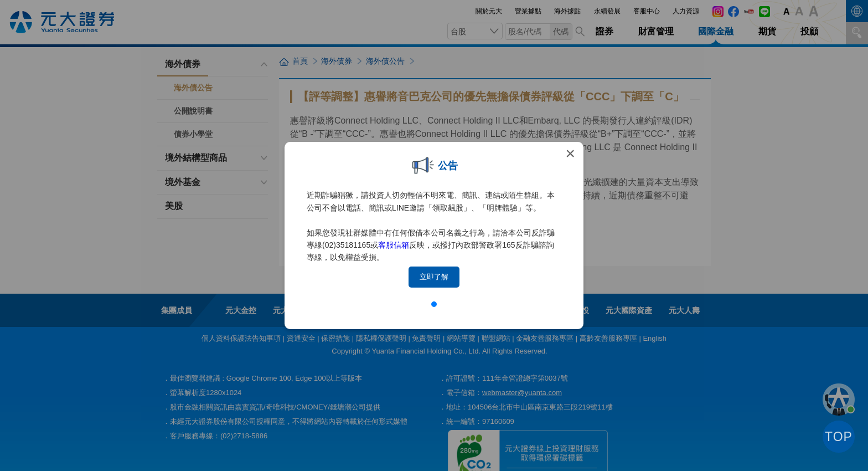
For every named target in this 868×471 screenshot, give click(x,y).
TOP (839, 437)
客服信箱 (394, 245)
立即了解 (434, 277)
